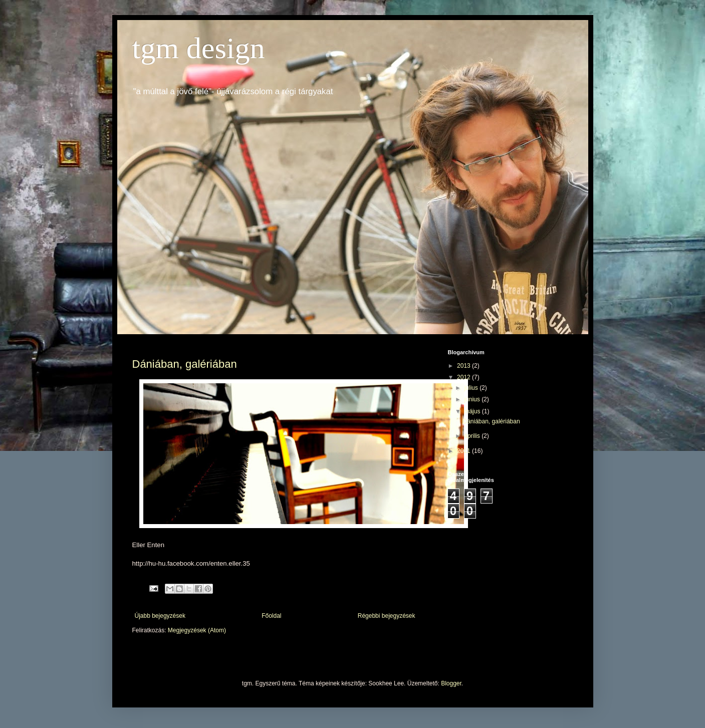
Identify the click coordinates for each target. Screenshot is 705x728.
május (473, 411)
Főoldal (271, 616)
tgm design (199, 48)
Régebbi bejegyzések (387, 616)
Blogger (451, 683)
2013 (464, 366)
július (472, 388)
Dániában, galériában (185, 364)
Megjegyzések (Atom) (197, 630)
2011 (464, 451)
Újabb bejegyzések (160, 616)
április (473, 436)
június (473, 399)
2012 (464, 377)
